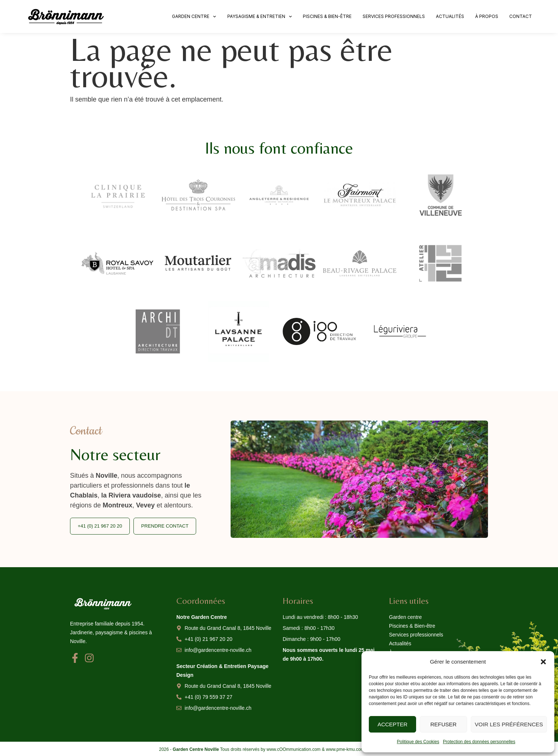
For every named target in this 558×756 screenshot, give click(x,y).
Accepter (393, 724)
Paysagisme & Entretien (260, 16)
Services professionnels (394, 16)
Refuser (444, 724)
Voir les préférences (509, 724)
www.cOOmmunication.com (293, 749)
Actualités (450, 16)
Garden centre (194, 16)
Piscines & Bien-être (327, 16)
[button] (543, 662)
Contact (521, 16)
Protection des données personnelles (479, 742)
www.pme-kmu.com (345, 749)
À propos (487, 16)
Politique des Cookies (418, 742)
